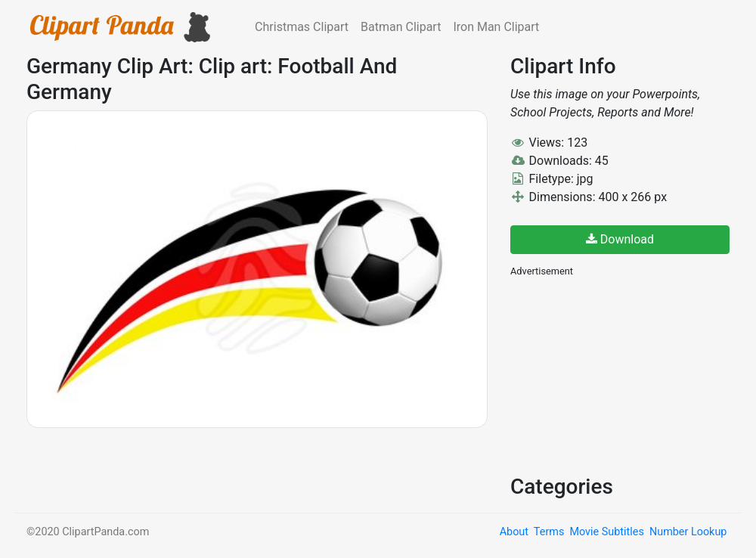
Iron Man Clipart (496, 27)
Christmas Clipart (302, 27)
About (514, 532)
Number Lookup (688, 532)
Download (620, 239)
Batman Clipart (401, 27)
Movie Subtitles (606, 532)
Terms (549, 532)
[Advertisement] (624, 374)
